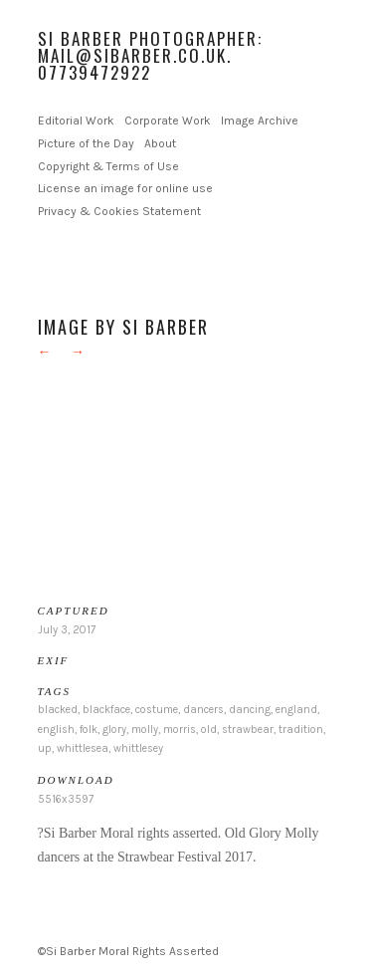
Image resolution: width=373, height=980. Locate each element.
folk (89, 730)
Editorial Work (76, 121)
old (209, 730)
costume (157, 710)
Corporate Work (168, 121)
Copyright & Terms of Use (108, 166)
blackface (106, 710)
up (45, 748)
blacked (58, 710)
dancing (250, 710)
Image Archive (260, 121)
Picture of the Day (86, 143)
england (296, 710)
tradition (301, 730)
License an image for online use (125, 188)
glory (114, 730)
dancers (203, 710)
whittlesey (138, 748)
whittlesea (83, 748)
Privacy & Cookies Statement (119, 211)
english (56, 730)
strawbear (248, 730)
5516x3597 (66, 799)
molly (145, 730)
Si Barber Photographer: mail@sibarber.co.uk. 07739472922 (150, 55)
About (160, 143)
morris (180, 730)
